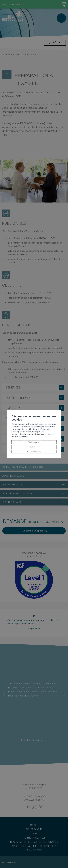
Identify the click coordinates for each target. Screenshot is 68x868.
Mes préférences (34, 452)
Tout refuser (34, 447)
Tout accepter (34, 442)
